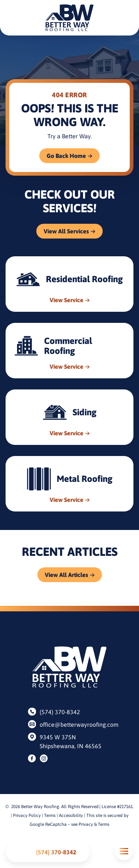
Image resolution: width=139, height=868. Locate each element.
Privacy (86, 824)
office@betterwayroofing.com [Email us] (75, 725)
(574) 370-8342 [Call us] (60, 712)
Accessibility (71, 815)
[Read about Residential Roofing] (69, 284)
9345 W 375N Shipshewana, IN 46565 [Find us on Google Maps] (71, 742)
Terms (50, 815)
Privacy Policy (27, 815)
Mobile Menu (124, 851)
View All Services (66, 231)
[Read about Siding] (69, 417)
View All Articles (67, 575)
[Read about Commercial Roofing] (69, 351)
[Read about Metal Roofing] (69, 484)
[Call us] (48, 852)
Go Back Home (66, 156)
